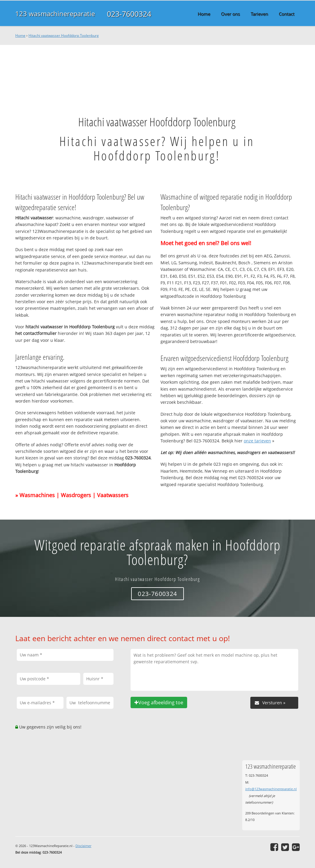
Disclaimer (83, 846)
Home (20, 35)
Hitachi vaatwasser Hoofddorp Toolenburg (64, 35)
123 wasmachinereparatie (55, 14)
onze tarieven (257, 441)
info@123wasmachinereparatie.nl (271, 789)
